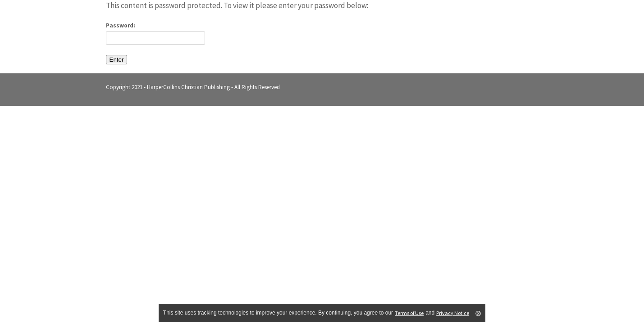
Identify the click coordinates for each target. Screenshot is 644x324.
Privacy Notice (453, 313)
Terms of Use (409, 313)
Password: (155, 33)
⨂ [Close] (478, 313)
